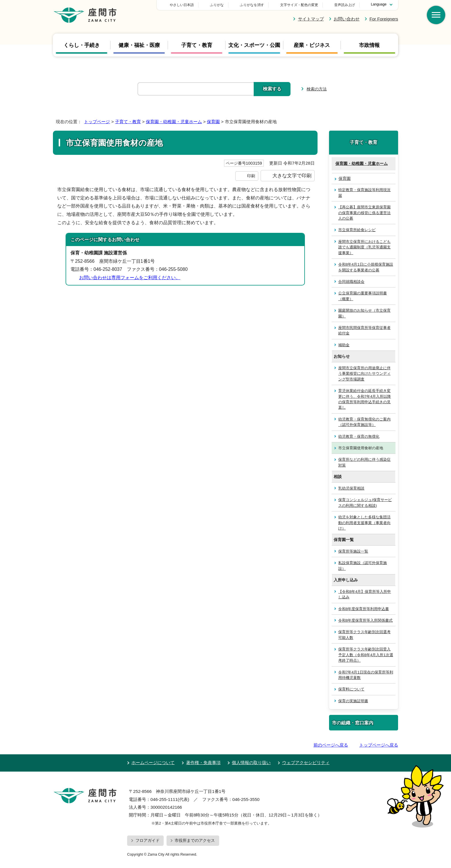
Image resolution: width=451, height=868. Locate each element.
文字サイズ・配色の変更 (299, 5)
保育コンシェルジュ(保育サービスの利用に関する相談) (365, 502)
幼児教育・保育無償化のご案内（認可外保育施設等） (364, 422)
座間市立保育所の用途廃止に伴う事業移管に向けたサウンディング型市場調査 (364, 374)
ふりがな (257, 5)
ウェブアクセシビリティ (306, 763)
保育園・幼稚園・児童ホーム (174, 122)
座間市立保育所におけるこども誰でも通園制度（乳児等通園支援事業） (364, 247)
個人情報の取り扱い (251, 763)
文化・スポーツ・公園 (254, 45)
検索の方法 (317, 89)
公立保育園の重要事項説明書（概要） (363, 296)
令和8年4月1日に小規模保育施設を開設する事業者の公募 (366, 267)
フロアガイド (148, 840)
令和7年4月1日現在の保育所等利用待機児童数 (366, 675)
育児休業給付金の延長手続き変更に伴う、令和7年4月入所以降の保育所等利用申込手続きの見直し (365, 399)
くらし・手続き (82, 45)
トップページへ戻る (379, 745)
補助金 (344, 345)
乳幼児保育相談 (351, 488)
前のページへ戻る (331, 745)
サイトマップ (311, 19)
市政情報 (369, 45)
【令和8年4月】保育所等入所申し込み (365, 594)
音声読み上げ (345, 5)
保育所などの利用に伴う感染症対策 (364, 462)
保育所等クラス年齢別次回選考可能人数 (364, 635)
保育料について (351, 689)
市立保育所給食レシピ (357, 230)
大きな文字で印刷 (292, 176)
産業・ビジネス (312, 45)
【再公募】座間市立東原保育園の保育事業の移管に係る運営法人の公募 (364, 213)
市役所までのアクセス (195, 840)
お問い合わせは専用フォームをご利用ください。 (130, 278)
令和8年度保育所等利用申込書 (364, 609)
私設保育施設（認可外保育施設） (363, 566)
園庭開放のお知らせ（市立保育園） (364, 313)
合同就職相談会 (351, 282)
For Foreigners (384, 19)
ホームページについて (153, 763)
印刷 (251, 176)
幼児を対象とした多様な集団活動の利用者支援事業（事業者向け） (364, 523)
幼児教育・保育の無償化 (359, 436)
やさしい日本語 (222, 5)
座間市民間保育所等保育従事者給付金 (364, 330)
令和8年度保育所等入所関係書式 (365, 620)
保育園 (213, 122)
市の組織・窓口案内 (353, 723)
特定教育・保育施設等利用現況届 (364, 193)
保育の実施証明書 (353, 701)
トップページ (97, 122)
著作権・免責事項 (203, 763)
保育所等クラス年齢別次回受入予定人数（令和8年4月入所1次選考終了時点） (366, 655)
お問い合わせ (347, 19)
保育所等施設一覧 (353, 551)
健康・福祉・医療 (139, 45)
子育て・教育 (197, 45)
